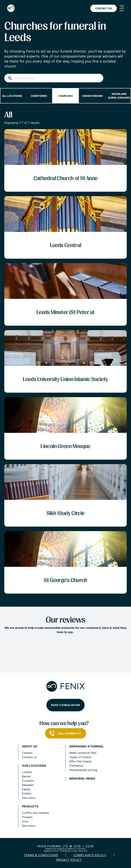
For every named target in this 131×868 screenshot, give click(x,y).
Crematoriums (92, 96)
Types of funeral (80, 757)
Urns (25, 821)
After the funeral (80, 761)
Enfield (27, 794)
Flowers (27, 817)
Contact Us (104, 8)
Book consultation (65, 705)
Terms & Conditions (41, 855)
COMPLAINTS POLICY (90, 855)
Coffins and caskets (35, 813)
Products (30, 806)
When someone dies (83, 753)
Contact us (29, 757)
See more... (29, 798)
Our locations (34, 766)
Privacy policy (69, 860)
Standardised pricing (83, 770)
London (27, 772)
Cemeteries (39, 96)
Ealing (26, 789)
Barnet (26, 776)
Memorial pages (82, 779)
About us (30, 746)
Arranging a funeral (86, 746)
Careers (27, 753)
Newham (28, 785)
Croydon (28, 781)
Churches (66, 96)
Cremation (76, 766)
